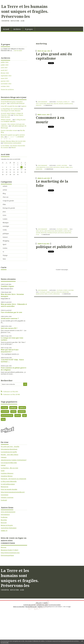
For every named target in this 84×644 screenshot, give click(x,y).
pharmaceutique (52, 233)
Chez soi (6, 197)
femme (67, 167)
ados (71, 167)
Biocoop (4, 547)
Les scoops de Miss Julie (9, 463)
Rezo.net (4, 523)
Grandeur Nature (7, 476)
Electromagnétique (7, 555)
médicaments (59, 231)
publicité (39, 105)
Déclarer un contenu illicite (19, 607)
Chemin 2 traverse (7, 497)
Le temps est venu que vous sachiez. (12, 339)
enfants (61, 104)
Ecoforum (4, 517)
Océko (5, 230)
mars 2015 (4, 78)
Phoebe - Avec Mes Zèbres (10, 455)
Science (5, 237)
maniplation (40, 294)
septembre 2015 (6, 76)
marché (56, 104)
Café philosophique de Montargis (14, 127)
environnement (7, 415)
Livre (4, 215)
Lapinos (24, 106)
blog (69, 607)
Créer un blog (39, 603)
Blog (4, 193)
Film (4, 204)
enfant (62, 167)
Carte (4, 267)
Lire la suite (18, 50)
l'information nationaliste (12, 143)
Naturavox (5, 487)
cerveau (53, 292)
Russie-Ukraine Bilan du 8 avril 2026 (13, 141)
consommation (40, 167)
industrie (44, 233)
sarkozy (22, 408)
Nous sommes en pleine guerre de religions (14, 369)
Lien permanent (42, 102)
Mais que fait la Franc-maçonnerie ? (10, 351)
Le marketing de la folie (52, 183)
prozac (42, 231)
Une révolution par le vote (11, 312)
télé (37, 104)
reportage (57, 167)
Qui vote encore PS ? (9, 328)
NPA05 (14, 147)
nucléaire (22, 411)
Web (4, 259)
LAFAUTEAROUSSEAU (17, 103)
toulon (5, 248)
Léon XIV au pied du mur (9, 106)
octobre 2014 (5, 86)
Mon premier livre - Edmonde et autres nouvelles (14, 305)
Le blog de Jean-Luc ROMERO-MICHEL (13, 120)
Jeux (4, 212)
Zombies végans (7, 286)
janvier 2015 (5, 81)
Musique (6, 223)
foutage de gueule (9, 208)
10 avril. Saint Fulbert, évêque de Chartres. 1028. (12, 114)
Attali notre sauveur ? (10, 318)
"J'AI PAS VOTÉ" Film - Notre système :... (12, 361)
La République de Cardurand (11, 109)
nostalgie (6, 226)
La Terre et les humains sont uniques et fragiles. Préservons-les (25, 11)
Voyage (5, 255)
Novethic (4, 520)
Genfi (3, 471)
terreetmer (5, 495)
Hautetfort (46, 603)
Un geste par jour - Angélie (10, 446)
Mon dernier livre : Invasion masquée (12, 295)
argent (38, 233)
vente (46, 294)
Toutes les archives (7, 90)
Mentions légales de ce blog (31, 607)
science (48, 292)
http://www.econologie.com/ (10, 553)
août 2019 (4, 68)
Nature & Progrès (7, 525)
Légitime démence (7, 473)
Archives (17, 29)
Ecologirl (4, 500)
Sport (5, 244)
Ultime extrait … (7, 120)
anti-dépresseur (49, 231)
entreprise (56, 294)
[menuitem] (6, 29)
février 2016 (5, 73)
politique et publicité (54, 247)
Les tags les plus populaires (55, 605)
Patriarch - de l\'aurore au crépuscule (14, 479)
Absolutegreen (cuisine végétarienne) (14, 460)
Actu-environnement (8, 512)
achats (5, 186)
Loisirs (5, 219)
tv (3, 252)
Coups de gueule (8, 201)
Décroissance (5, 514)
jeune (51, 167)
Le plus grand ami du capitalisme (54, 56)
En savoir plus (5, 643)
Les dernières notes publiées (42, 605)
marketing (50, 104)
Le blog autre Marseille (9, 481)
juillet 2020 (5, 65)
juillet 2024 (5, 62)
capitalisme (43, 104)
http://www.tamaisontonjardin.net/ (13, 492)
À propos (29, 29)
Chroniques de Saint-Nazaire (11, 111)
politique (6, 233)
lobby (65, 231)
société (50, 294)
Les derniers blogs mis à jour (30, 605)
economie (5, 411)
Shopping (6, 241)
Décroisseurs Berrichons (9, 449)
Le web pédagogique (8, 484)
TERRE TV (4, 531)
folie (37, 235)
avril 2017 (4, 70)
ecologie (4, 408)
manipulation (68, 104)
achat (47, 167)
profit (69, 231)
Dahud (3, 465)
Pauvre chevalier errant (9, 130)
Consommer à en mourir (50, 120)
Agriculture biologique (9, 528)
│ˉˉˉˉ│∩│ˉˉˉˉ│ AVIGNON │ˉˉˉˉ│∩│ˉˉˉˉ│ (12, 138)
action (5, 190)
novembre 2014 (6, 84)
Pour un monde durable (9, 489)
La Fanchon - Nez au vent (9, 468)
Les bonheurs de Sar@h (9, 452)
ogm (25, 415)
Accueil (6, 29)
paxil (37, 231)
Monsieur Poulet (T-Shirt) (10, 550)
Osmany (4, 457)
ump (3, 419)
